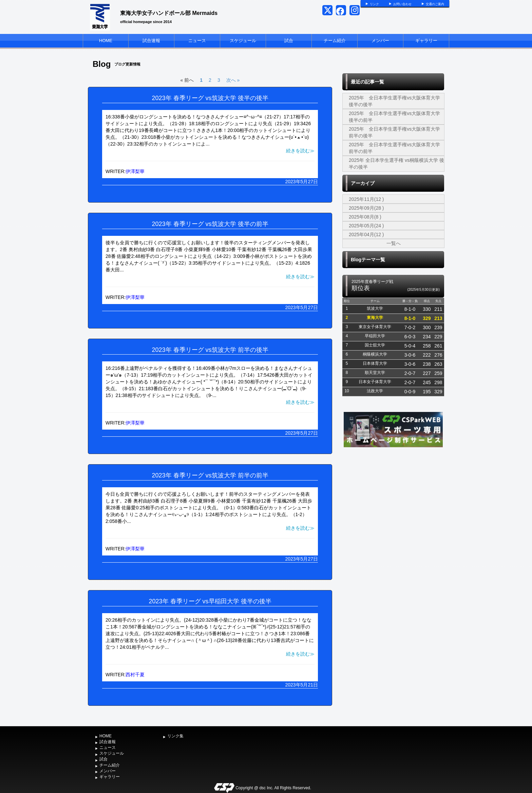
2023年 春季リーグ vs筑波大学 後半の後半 (210, 98)
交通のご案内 (435, 4)
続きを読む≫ (300, 151)
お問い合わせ (402, 4)
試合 (289, 41)
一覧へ (394, 243)
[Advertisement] (393, 500)
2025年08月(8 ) (365, 217)
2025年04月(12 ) (366, 234)
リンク (374, 4)
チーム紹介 (335, 41)
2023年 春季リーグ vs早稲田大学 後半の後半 (210, 601)
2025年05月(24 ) (366, 226)
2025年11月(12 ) (366, 199)
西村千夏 (135, 675)
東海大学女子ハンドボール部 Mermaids (169, 13)
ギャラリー (426, 41)
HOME (106, 41)
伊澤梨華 (135, 171)
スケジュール (243, 41)
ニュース (197, 41)
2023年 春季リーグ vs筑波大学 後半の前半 (210, 224)
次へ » (233, 80)
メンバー (380, 41)
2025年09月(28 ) (366, 208)
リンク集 (175, 736)
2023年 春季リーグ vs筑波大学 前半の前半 (210, 475)
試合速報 (151, 41)
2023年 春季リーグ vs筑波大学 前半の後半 (210, 350)
